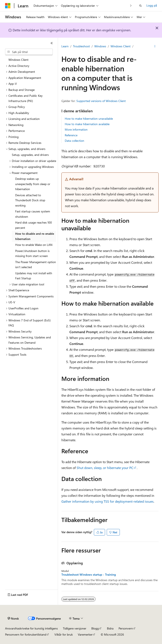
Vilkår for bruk (64, 634)
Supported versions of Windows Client (101, 101)
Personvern (126, 628)
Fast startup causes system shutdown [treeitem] (33, 214)
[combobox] (29, 52)
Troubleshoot (81, 46)
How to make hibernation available (87, 124)
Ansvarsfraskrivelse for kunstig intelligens (31, 628)
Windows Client (121, 46)
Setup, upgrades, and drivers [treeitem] (30, 155)
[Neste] (131, 6)
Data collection (74, 141)
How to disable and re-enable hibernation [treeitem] (35, 236)
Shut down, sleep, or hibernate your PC (105, 468)
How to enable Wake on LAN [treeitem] (34, 245)
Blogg (95, 628)
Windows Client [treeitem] (18, 60)
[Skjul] (52, 43)
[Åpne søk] (140, 6)
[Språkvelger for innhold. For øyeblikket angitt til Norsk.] (13, 619)
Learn (65, 46)
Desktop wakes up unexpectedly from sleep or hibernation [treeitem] (33, 184)
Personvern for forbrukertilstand (26, 634)
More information (76, 129)
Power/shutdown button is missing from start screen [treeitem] (32, 253)
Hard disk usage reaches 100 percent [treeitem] (34, 225)
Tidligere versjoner (75, 628)
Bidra (110, 628)
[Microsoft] (8, 6)
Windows (100, 46)
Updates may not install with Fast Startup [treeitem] (34, 276)
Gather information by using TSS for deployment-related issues (107, 501)
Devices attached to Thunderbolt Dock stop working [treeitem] (30, 200)
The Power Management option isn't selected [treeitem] (36, 265)
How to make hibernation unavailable (89, 119)
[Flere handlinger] (155, 46)
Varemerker (85, 634)
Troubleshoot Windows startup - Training (89, 575)
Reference (71, 135)
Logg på (152, 5)
